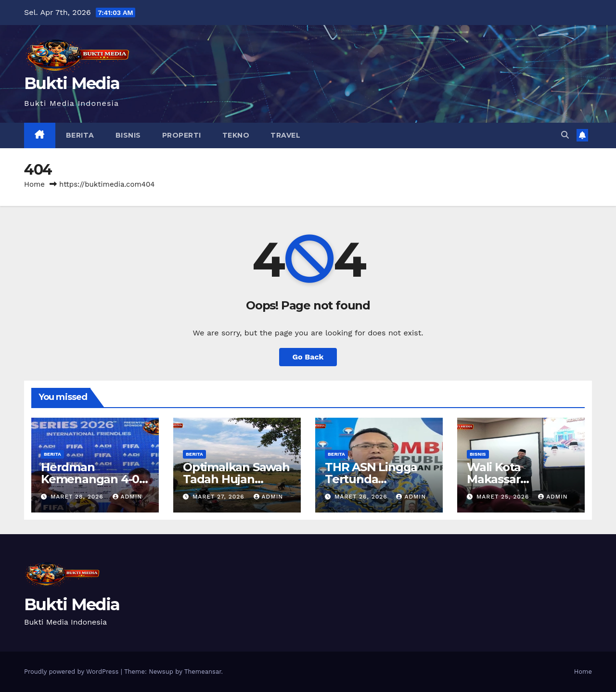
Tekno (236, 135)
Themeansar (203, 672)
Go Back (308, 357)
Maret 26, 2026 (362, 497)
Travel (285, 135)
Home (34, 184)
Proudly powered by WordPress (72, 672)
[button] (565, 135)
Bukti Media (72, 83)
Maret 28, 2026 (78, 497)
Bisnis (128, 135)
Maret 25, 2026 (504, 497)
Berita (80, 135)
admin (128, 497)
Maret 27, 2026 (220, 497)
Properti (182, 135)
